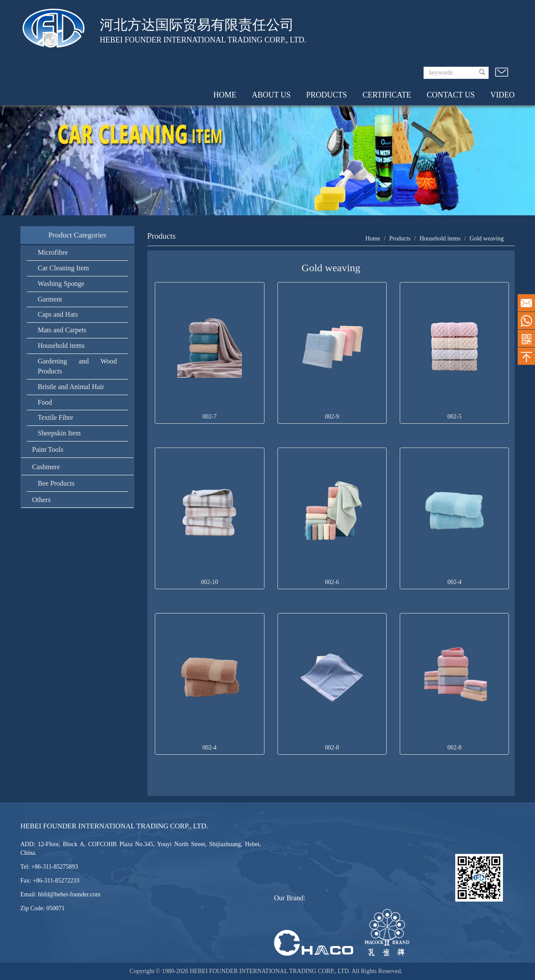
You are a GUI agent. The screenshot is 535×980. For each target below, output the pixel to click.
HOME (225, 95)
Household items (61, 346)
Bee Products (56, 483)
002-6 (332, 582)
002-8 (332, 748)
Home (373, 239)
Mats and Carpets (62, 330)
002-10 (209, 582)
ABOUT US (271, 95)
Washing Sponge (61, 284)
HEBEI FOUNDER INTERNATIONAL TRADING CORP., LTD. (271, 971)
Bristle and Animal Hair (71, 387)
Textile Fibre (55, 417)
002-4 (455, 582)
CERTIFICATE (387, 95)
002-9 (332, 417)
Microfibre (53, 252)
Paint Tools (48, 449)
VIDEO (502, 95)
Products (400, 239)
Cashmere (46, 467)
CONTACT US (451, 95)
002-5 (455, 417)
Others (41, 500)
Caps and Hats (58, 314)
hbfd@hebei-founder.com (69, 894)
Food (45, 402)
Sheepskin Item (59, 433)
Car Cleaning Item (63, 268)
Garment (50, 299)
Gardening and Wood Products (77, 366)
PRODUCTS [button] (326, 95)
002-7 (210, 417)
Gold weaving (487, 239)
